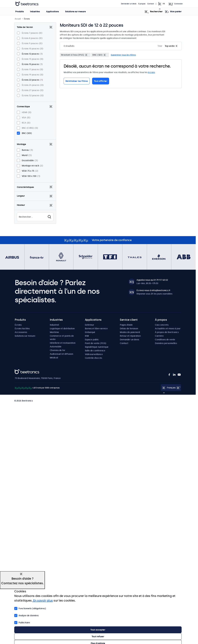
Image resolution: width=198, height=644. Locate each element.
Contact (151, 4)
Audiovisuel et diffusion (61, 354)
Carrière (159, 336)
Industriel (54, 325)
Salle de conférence (95, 351)
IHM (87, 336)
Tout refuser (98, 636)
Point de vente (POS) (96, 343)
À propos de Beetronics (167, 332)
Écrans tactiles (22, 329)
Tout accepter (98, 630)
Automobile (56, 347)
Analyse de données (26, 615)
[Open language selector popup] (162, 4)
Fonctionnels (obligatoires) (30, 608)
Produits (19, 11)
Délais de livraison (129, 329)
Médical (54, 358)
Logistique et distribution (62, 329)
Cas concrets (162, 325)
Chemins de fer (58, 350)
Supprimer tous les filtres (123, 55)
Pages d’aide (126, 325)
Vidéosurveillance (94, 354)
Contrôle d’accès (93, 358)
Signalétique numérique (97, 347)
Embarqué (90, 332)
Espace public (92, 340)
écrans (151, 72)
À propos (142, 4)
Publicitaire (22, 622)
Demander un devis (129, 4)
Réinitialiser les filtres (77, 81)
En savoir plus (43, 600)
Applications (52, 11)
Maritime (54, 332)
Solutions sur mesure (75, 11)
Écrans (18, 325)
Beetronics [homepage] (27, 4)
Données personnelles (166, 343)
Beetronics (20, 371)
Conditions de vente (165, 340)
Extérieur (89, 325)
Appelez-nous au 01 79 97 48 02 (152, 280)
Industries (35, 11)
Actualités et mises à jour (168, 329)
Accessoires (21, 332)
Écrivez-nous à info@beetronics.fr (153, 290)
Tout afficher (101, 81)
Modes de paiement (130, 332)
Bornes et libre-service (96, 329)
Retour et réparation (130, 336)
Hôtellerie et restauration (63, 343)
